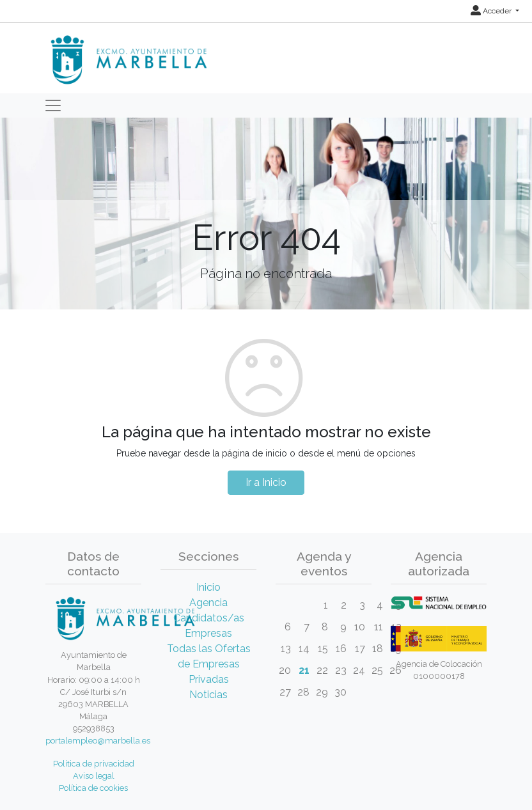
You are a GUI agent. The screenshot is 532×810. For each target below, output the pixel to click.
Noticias (208, 695)
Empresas (208, 633)
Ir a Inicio (266, 482)
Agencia (208, 603)
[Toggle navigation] (53, 105)
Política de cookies (93, 788)
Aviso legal (94, 776)
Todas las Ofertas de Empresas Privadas (209, 664)
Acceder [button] (492, 11)
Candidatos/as (209, 618)
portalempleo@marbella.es (98, 741)
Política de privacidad (94, 764)
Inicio (208, 587)
